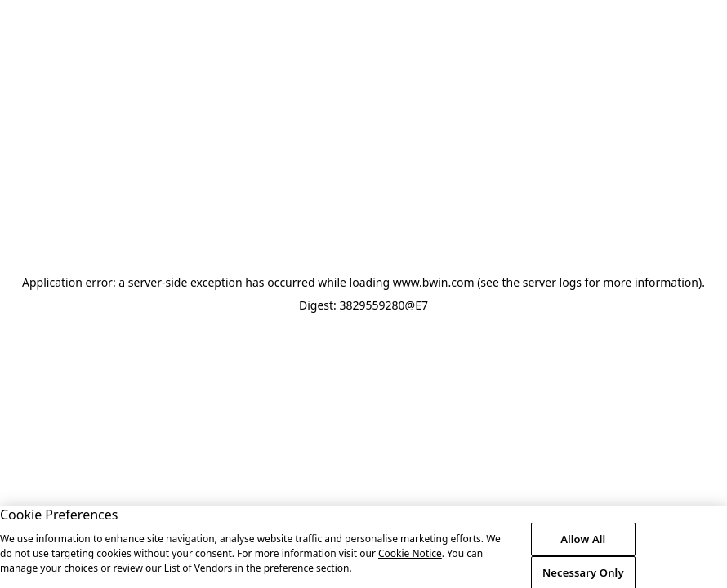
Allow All (583, 546)
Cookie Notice (410, 560)
